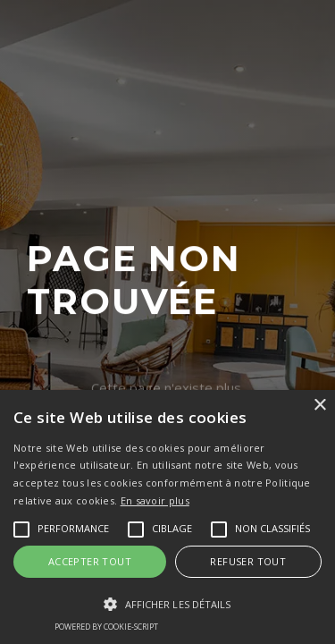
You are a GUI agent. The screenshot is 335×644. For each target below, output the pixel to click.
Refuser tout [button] (248, 561)
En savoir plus (155, 500)
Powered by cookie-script (106, 627)
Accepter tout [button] (90, 561)
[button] (167, 605)
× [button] (319, 406)
